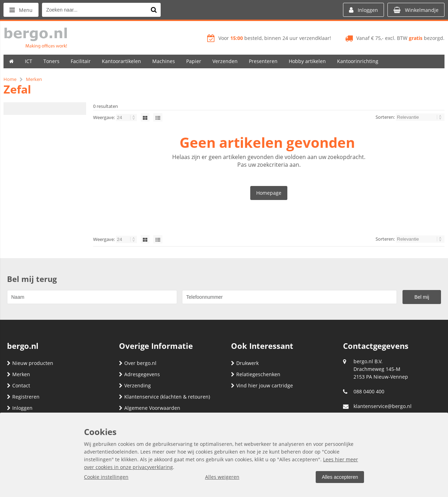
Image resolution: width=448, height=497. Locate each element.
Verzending (135, 385)
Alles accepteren (340, 477)
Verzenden (225, 61)
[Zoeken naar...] (154, 10)
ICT (29, 61)
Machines (164, 61)
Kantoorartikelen (121, 61)
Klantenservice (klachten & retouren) (164, 397)
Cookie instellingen (106, 477)
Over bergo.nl (138, 363)
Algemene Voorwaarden (150, 408)
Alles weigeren (222, 477)
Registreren (23, 397)
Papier (194, 61)
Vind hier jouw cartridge (262, 385)
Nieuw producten (30, 363)
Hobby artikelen (307, 61)
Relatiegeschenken (256, 374)
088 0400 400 (369, 391)
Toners (51, 61)
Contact (19, 385)
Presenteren (263, 61)
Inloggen (20, 408)
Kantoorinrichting (358, 61)
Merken (19, 374)
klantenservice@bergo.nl (383, 406)
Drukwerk (245, 363)
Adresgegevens (139, 374)
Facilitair (81, 61)
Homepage (269, 193)
